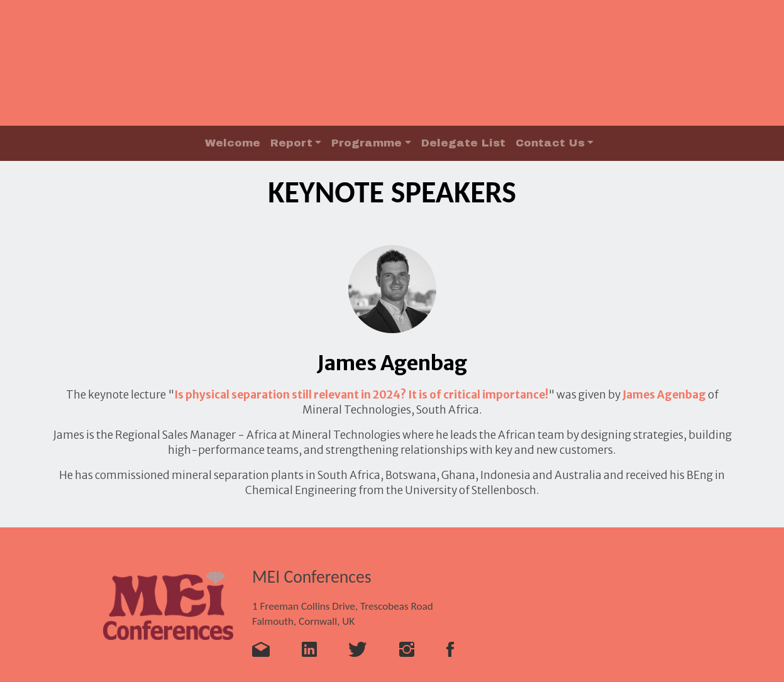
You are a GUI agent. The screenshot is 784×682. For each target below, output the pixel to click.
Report (291, 143)
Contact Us (550, 143)
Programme (367, 143)
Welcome (233, 143)
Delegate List (463, 143)
